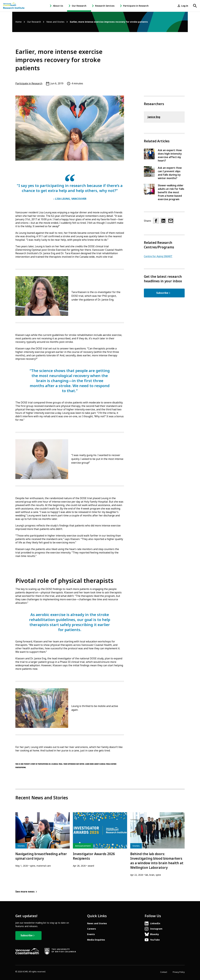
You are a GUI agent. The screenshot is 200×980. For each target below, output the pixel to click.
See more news (25, 892)
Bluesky (155, 934)
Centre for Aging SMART (158, 256)
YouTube (155, 940)
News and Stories (55, 22)
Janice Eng (154, 117)
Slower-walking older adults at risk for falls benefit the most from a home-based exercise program (171, 192)
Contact (164, 972)
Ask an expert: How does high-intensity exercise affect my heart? (170, 155)
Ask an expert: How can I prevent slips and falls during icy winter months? (170, 173)
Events (91, 934)
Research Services (105, 6)
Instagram (156, 929)
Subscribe (162, 293)
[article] (43, 840)
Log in (185, 6)
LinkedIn (155, 923)
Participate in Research (136, 6)
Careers (92, 929)
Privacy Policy (179, 972)
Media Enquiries (96, 940)
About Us (58, 6)
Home (18, 22)
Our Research (79, 6)
